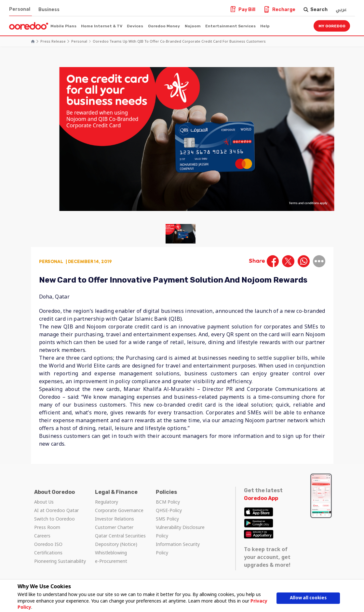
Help (265, 26)
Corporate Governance (119, 510)
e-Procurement (111, 561)
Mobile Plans (63, 26)
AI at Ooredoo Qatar (56, 510)
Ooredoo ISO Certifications (48, 548)
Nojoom (193, 26)
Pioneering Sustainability (60, 561)
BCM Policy (168, 502)
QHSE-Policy (169, 510)
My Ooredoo (332, 26)
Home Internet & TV (102, 26)
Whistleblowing (111, 553)
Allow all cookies (308, 598)
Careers (42, 536)
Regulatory (107, 502)
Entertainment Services (230, 26)
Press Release (53, 41)
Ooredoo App (261, 498)
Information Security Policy (178, 548)
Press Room (47, 527)
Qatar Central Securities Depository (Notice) (120, 540)
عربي (341, 10)
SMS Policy (167, 519)
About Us (44, 502)
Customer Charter (114, 527)
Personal (20, 9)
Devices (135, 26)
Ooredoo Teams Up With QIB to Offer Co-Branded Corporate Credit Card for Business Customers (179, 41)
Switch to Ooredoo (54, 519)
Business (49, 10)
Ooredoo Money (164, 26)
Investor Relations (115, 519)
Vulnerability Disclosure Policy (180, 531)
